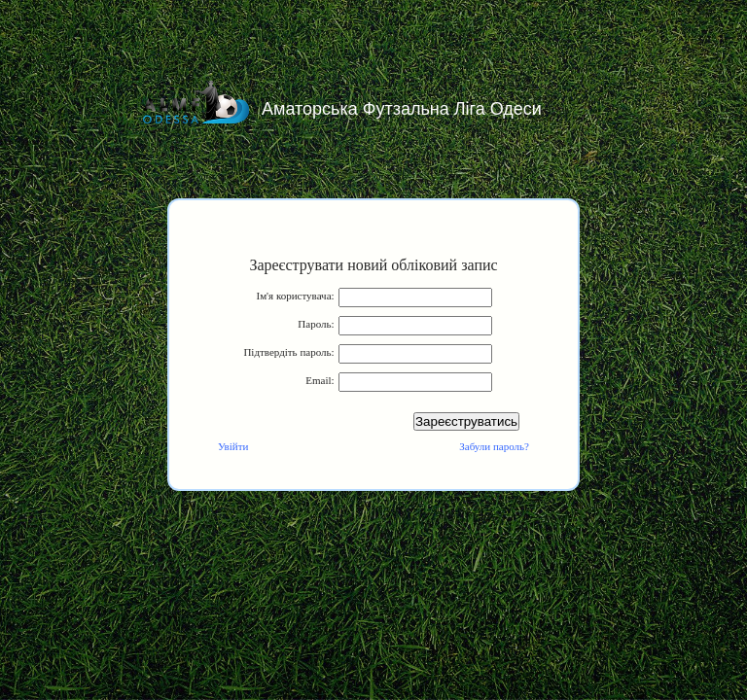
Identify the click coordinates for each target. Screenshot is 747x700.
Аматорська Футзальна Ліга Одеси (402, 109)
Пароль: (316, 324)
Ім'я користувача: (295, 296)
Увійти (233, 446)
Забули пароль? (494, 446)
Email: (320, 380)
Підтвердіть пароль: (288, 352)
